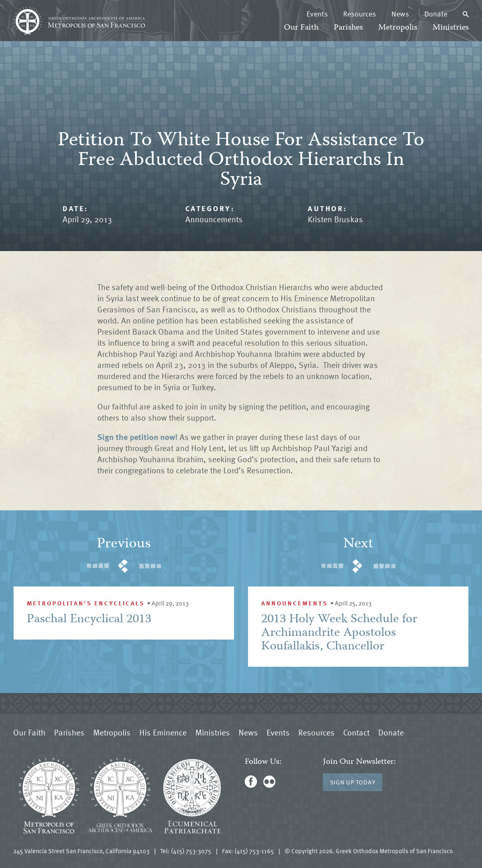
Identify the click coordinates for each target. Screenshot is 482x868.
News (400, 14)
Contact (356, 732)
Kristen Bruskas (335, 219)
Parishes (348, 28)
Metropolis (398, 28)
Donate (436, 14)
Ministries (451, 28)
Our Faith (301, 28)
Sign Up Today (353, 782)
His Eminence (163, 732)
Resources (360, 14)
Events (317, 14)
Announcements (214, 219)
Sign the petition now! (137, 437)
